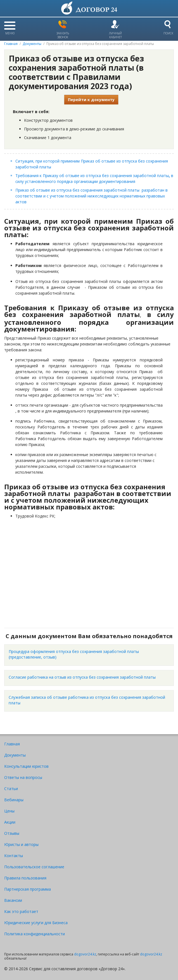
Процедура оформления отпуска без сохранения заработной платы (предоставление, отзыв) (74, 654)
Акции (10, 822)
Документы (32, 44)
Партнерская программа (28, 889)
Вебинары (14, 800)
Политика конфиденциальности (35, 934)
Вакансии (13, 900)
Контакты (14, 856)
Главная (11, 44)
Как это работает (21, 911)
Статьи (11, 789)
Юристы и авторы (21, 844)
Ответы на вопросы (23, 777)
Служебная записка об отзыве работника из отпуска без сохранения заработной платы (87, 700)
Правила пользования (25, 878)
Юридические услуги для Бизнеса (36, 923)
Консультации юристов (26, 766)
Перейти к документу (91, 100)
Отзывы (12, 833)
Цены (9, 811)
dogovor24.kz (85, 954)
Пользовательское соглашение (34, 867)
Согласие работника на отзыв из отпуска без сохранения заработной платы (82, 677)
